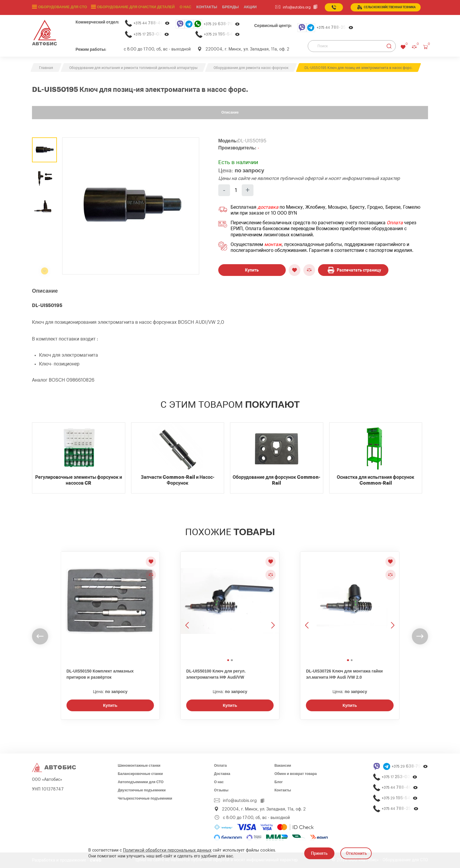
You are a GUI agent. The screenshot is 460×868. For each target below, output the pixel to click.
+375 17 (151, 34)
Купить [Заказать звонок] (110, 705)
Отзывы (221, 790)
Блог (278, 782)
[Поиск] (352, 46)
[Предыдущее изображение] (188, 604)
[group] (131, 206)
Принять (319, 853)
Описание (230, 112)
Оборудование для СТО (62, 7)
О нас (182, 7)
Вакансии (283, 766)
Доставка (222, 774)
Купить (252, 270)
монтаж (273, 245)
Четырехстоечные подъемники (145, 798)
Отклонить (356, 853)
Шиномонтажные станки (139, 766)
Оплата (395, 223)
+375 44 (152, 23)
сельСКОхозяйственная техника (387, 7)
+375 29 (222, 24)
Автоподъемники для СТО (141, 782)
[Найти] (389, 46)
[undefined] (40, 637)
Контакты (283, 790)
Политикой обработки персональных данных (167, 850)
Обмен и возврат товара (295, 774)
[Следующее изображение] (272, 604)
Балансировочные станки (140, 774)
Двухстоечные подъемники (142, 790)
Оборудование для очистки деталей (133, 7)
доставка (268, 207)
